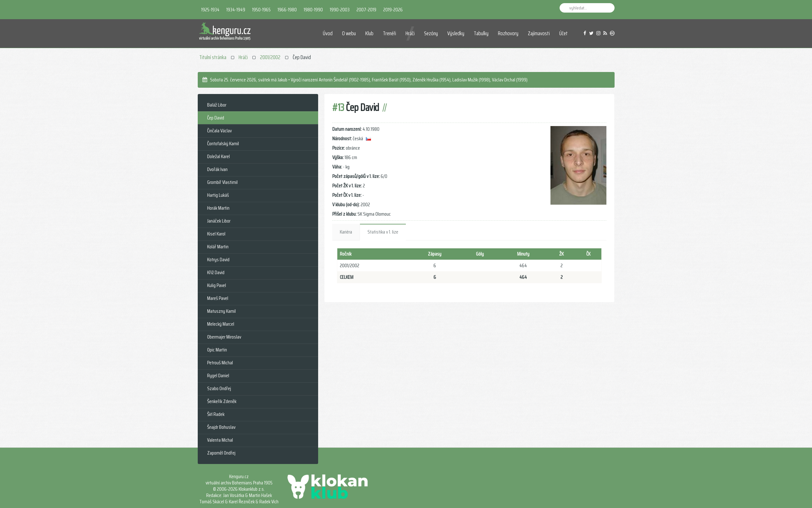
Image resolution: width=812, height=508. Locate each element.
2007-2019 (366, 10)
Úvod (328, 33)
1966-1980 (287, 10)
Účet (563, 33)
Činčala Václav (219, 131)
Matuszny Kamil (221, 311)
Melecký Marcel (221, 324)
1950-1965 (261, 10)
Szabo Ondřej (219, 388)
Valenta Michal (220, 440)
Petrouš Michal (220, 363)
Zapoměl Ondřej (221, 453)
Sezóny (431, 33)
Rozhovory (508, 33)
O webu (349, 33)
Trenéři (389, 33)
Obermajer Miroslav (224, 337)
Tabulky (481, 33)
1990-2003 (340, 10)
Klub (369, 33)
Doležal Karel (218, 156)
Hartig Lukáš (218, 195)
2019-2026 (393, 10)
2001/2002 (270, 57)
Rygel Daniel (218, 375)
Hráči (410, 33)
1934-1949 (236, 10)
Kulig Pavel (217, 285)
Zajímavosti (539, 33)
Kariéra (346, 232)
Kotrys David (218, 260)
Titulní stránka (213, 57)
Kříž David (216, 272)
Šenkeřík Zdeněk (222, 401)
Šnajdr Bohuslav (221, 427)
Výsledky (456, 33)
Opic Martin (217, 350)
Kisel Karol (216, 234)
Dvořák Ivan (217, 169)
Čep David (216, 118)
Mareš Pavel (218, 298)
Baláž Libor (217, 105)
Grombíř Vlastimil (222, 182)
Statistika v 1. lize (383, 232)
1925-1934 (210, 10)
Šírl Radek (216, 414)
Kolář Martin (218, 247)
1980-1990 (313, 10)
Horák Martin (218, 208)
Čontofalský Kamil (223, 144)
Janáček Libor (219, 221)
